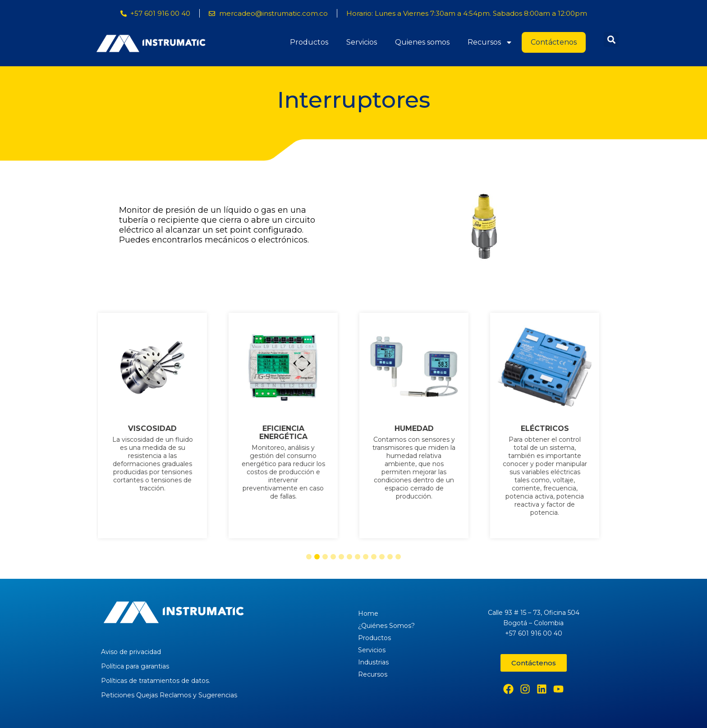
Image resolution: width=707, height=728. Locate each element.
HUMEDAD (419, 429)
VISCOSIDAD (157, 429)
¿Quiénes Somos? (386, 626)
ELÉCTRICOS (550, 429)
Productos (309, 42)
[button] (611, 39)
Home (368, 614)
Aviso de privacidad (131, 652)
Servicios (362, 42)
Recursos (490, 42)
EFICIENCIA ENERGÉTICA (288, 433)
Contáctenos (554, 42)
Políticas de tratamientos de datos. (156, 681)
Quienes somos (422, 42)
